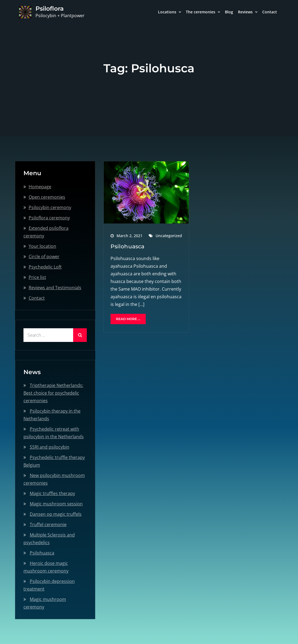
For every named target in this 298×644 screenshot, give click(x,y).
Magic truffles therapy (52, 493)
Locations (167, 12)
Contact (270, 12)
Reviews (245, 12)
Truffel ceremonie (48, 524)
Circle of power (44, 257)
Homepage (40, 187)
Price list (37, 277)
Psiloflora (50, 9)
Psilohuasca (127, 246)
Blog (229, 12)
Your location (42, 246)
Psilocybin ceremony (50, 207)
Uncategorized (169, 236)
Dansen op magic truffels (56, 514)
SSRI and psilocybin (50, 447)
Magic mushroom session (56, 504)
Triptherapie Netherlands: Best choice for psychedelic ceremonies (53, 393)
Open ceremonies (47, 197)
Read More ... (128, 319)
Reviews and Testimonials (55, 288)
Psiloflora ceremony (49, 218)
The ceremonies (201, 12)
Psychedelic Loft (45, 267)
